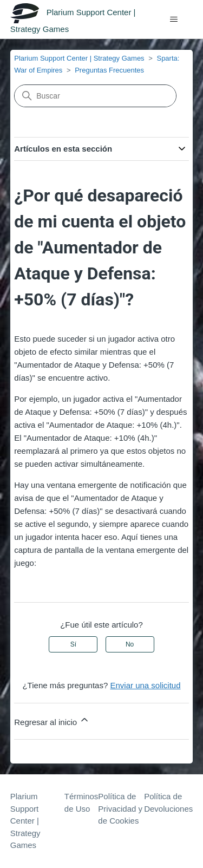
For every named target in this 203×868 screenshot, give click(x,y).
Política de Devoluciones (168, 802)
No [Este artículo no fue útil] (130, 644)
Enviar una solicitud (145, 685)
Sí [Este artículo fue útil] (73, 644)
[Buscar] (95, 96)
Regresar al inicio (52, 720)
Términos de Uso (81, 802)
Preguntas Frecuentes (109, 70)
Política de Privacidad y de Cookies (120, 808)
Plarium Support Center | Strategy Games (79, 58)
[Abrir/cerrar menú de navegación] (173, 19)
